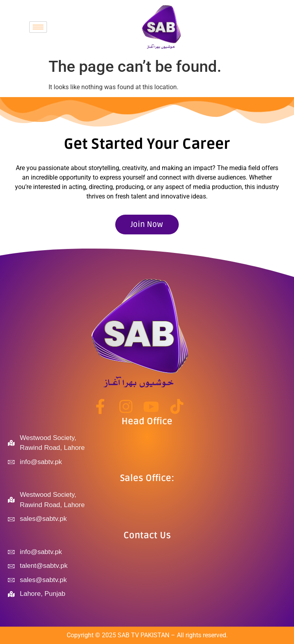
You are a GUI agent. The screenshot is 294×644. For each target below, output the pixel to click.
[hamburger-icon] (38, 27)
